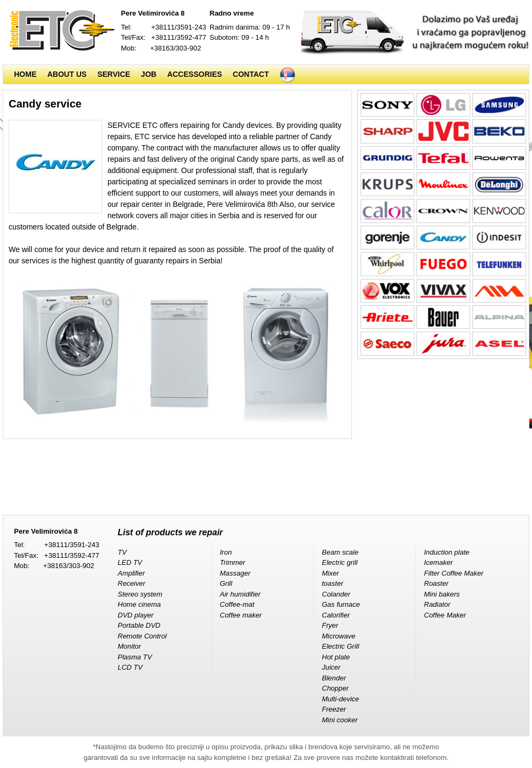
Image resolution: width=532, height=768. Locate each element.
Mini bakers (442, 594)
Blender (334, 678)
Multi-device (340, 699)
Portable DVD (139, 625)
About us (67, 74)
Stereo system (140, 594)
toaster (333, 583)
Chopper (335, 688)
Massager (235, 573)
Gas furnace (341, 604)
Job (149, 74)
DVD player (135, 615)
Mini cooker (340, 720)
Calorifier (336, 615)
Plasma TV (135, 657)
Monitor (129, 646)
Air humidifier (240, 594)
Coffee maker (241, 615)
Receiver (131, 583)
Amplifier (131, 573)
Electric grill (340, 562)
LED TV (130, 562)
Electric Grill (340, 646)
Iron (226, 552)
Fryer (330, 625)
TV (122, 552)
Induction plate (447, 552)
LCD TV (130, 667)
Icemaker (438, 562)
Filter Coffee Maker (454, 573)
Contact (251, 74)
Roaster (436, 583)
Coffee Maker (445, 615)
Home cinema (139, 604)
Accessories (195, 74)
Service (114, 74)
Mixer (330, 573)
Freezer (334, 709)
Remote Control (142, 636)
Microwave (339, 636)
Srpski (287, 75)
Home (25, 74)
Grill (226, 583)
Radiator (437, 604)
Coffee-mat (237, 604)
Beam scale (340, 552)
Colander (336, 594)
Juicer (331, 667)
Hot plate (336, 657)
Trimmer (232, 562)
